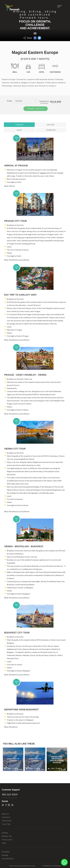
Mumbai (25, 101)
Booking (5, 855)
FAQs (4, 842)
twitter (3, 804)
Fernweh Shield (8, 858)
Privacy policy (7, 839)
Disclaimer (6, 851)
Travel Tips (6, 823)
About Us (5, 813)
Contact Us (6, 817)
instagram (9, 804)
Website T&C (7, 836)
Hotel (19, 129)
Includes (51, 124)
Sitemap (5, 832)
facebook (6, 804)
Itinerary (19, 124)
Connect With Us (36, 108)
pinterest (12, 804)
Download (51, 129)
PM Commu (32, 865)
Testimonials (7, 820)
